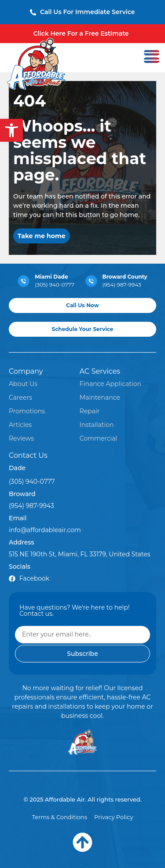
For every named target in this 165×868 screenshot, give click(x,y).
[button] (11, 130)
